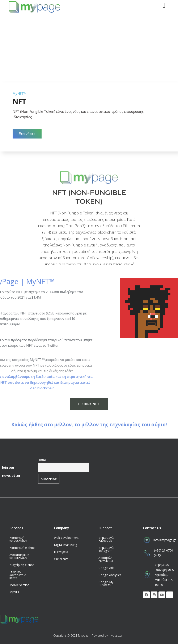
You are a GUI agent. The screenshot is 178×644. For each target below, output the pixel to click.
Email (43, 460)
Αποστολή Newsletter (106, 559)
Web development (66, 538)
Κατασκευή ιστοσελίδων (18, 539)
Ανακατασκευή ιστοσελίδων (19, 556)
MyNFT (14, 592)
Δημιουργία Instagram (106, 549)
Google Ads (106, 568)
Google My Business (106, 583)
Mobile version (19, 585)
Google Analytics (110, 575)
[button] (27, 134)
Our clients (61, 559)
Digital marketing (65, 545)
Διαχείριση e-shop (22, 565)
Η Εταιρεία (61, 552)
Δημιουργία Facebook (106, 539)
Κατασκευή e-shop (22, 548)
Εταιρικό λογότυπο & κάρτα (18, 575)
